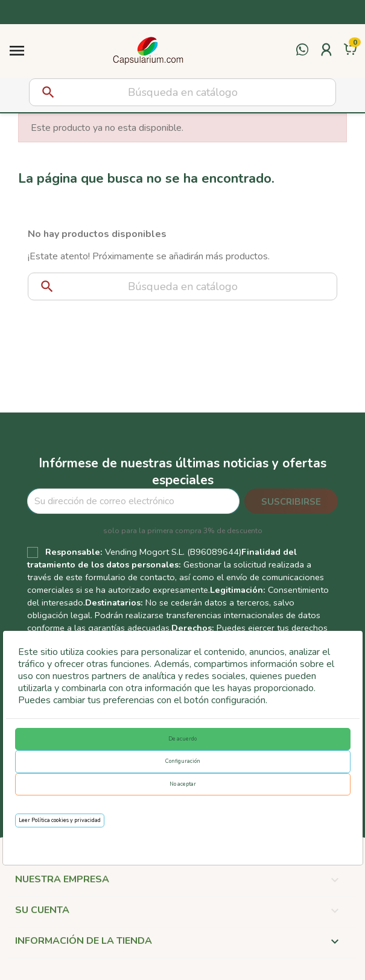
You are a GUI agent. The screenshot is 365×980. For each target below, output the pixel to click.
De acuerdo (182, 739)
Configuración (183, 761)
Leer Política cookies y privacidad (60, 820)
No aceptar (183, 784)
